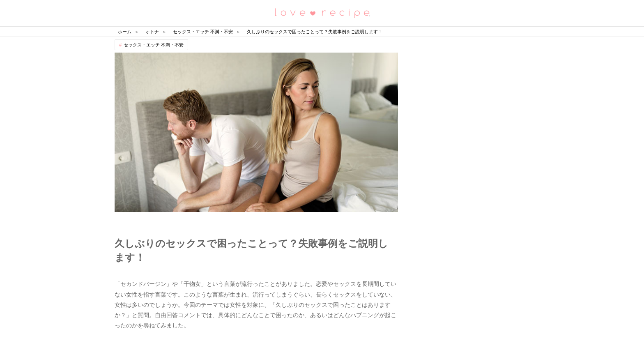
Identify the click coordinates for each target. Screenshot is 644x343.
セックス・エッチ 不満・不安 (154, 45)
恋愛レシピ (322, 13)
